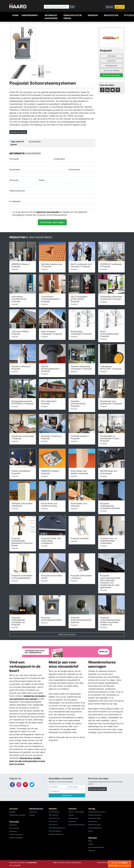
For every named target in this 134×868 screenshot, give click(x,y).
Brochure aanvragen (97, 789)
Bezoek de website (18, 132)
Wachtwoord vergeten (17, 815)
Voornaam (14, 159)
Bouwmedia (32, 863)
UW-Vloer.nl (53, 825)
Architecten (111, 15)
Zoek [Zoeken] (72, 7)
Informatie (111, 56)
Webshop (93, 15)
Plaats (42, 180)
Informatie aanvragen (51, 17)
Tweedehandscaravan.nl (97, 812)
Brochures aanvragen (111, 75)
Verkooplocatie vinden (73, 17)
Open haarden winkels (96, 847)
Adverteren (33, 812)
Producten (111, 61)
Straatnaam (15, 170)
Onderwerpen (29, 15)
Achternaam (59, 159)
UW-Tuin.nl (53, 821)
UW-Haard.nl (54, 815)
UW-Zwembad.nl (55, 831)
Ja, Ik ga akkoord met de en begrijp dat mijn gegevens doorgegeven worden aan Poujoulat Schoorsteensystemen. (50, 213)
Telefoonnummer (17, 191)
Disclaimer (13, 831)
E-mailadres (15, 201)
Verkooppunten (111, 66)
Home (15, 15)
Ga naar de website (111, 70)
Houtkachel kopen (95, 818)
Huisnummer (74, 170)
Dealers (91, 844)
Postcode (14, 180)
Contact (32, 815)
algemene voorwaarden (48, 212)
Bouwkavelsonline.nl (56, 834)
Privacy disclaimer (16, 835)
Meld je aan (67, 795)
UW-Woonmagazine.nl (57, 828)
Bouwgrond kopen (95, 815)
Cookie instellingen (16, 838)
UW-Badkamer (54, 812)
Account (110, 7)
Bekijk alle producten (67, 634)
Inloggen (12, 812)
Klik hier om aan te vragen (119, 864)
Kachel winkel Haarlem (77, 825)
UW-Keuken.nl (54, 818)
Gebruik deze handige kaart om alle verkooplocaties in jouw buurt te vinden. (27, 761)
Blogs (90, 841)
